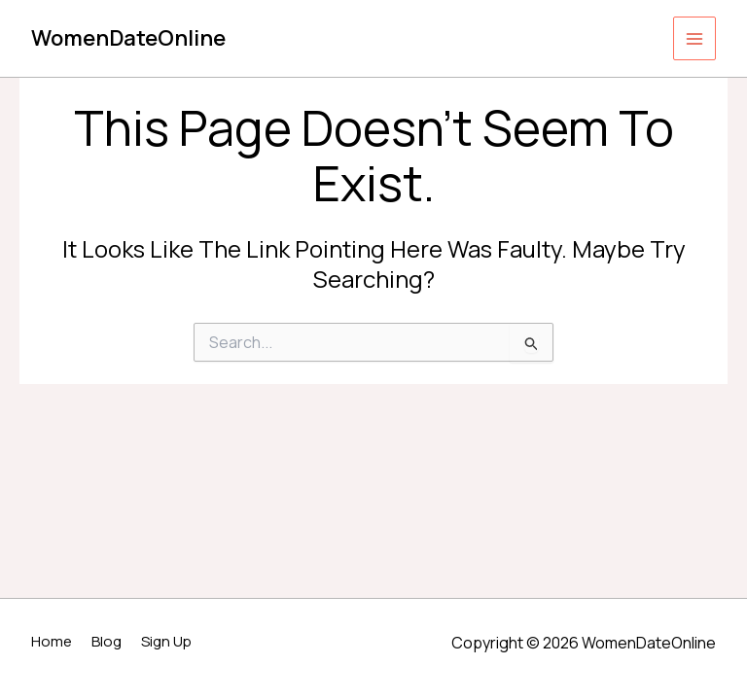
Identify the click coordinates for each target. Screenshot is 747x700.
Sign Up (166, 641)
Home (52, 641)
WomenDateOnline (128, 38)
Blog (107, 641)
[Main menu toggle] (695, 38)
